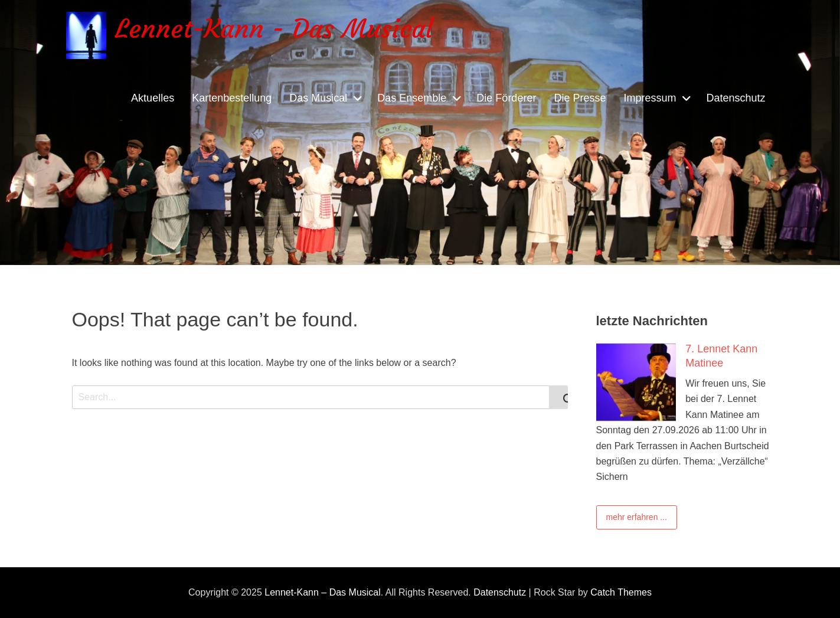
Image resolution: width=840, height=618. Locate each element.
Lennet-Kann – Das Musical (323, 592)
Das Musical (318, 98)
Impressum (650, 98)
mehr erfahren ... (637, 517)
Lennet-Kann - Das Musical (274, 29)
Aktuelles (153, 98)
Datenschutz (736, 98)
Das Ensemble (412, 98)
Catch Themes (621, 592)
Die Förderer (506, 98)
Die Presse (580, 98)
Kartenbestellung (232, 98)
